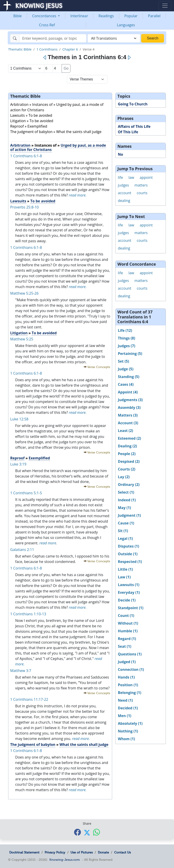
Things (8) (126, 338)
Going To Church (133, 104)
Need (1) (125, 700)
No (120, 154)
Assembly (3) (129, 407)
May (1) (124, 508)
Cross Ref (47, 25)
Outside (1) (128, 554)
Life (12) (125, 330)
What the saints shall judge (84, 744)
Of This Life (128, 132)
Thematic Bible (20, 49)
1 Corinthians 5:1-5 (26, 493)
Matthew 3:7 (21, 671)
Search (153, 38)
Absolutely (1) (130, 723)
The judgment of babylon (33, 744)
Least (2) (125, 431)
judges (123, 185)
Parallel (154, 16)
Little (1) (125, 569)
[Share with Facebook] (77, 832)
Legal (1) (125, 538)
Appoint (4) (128, 392)
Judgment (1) (129, 515)
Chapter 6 (70, 49)
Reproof (17, 458)
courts (142, 193)
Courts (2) (127, 469)
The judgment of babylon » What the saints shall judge (56, 132)
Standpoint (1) (131, 608)
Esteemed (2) (129, 438)
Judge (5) (126, 369)
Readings (106, 16)
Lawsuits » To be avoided (31, 115)
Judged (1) (127, 662)
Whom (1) (126, 739)
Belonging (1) (129, 693)
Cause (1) (126, 523)
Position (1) (128, 685)
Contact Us (122, 852)
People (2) (127, 454)
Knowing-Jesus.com (65, 860)
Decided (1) (128, 708)
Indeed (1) (127, 500)
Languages (126, 25)
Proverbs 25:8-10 (24, 207)
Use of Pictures (82, 852)
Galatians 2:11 (22, 550)
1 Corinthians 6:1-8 (26, 156)
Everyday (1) (129, 592)
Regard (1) (127, 639)
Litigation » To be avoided (32, 121)
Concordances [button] (45, 16)
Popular (131, 16)
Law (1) (124, 577)
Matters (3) (128, 415)
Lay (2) (124, 477)
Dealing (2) (127, 446)
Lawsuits (18, 201)
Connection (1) (131, 669)
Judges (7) (127, 346)
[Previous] (45, 58)
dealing (124, 201)
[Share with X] (87, 832)
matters (141, 185)
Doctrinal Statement (24, 852)
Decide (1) (127, 600)
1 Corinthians (47, 49)
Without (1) (128, 623)
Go (66, 68)
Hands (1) (126, 677)
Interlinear (79, 16)
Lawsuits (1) (129, 585)
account (124, 193)
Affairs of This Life (134, 126)
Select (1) (126, 492)
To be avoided (43, 201)
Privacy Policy (55, 852)
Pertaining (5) (130, 354)
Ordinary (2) (129, 485)
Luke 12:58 (19, 419)
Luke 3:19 (18, 464)
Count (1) (126, 616)
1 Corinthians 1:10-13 (28, 614)
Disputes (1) (128, 546)
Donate (103, 852)
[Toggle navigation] (165, 6)
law (131, 177)
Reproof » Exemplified (29, 126)
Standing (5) (129, 377)
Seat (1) (124, 646)
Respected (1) (130, 562)
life (120, 177)
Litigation (19, 333)
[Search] (53, 38)
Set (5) (123, 361)
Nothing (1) (128, 731)
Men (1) (124, 716)
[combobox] (114, 38)
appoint (146, 177)
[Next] (129, 58)
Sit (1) (123, 531)
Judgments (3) (130, 400)
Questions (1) (130, 654)
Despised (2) (129, 461)
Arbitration (20, 145)
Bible (18, 16)
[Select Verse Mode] (87, 79)
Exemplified (39, 458)
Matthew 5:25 (22, 339)
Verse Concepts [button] (99, 367)
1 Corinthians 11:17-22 (29, 699)
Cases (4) (126, 384)
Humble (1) (128, 631)
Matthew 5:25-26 (24, 293)
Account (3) (128, 423)
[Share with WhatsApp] (97, 832)
